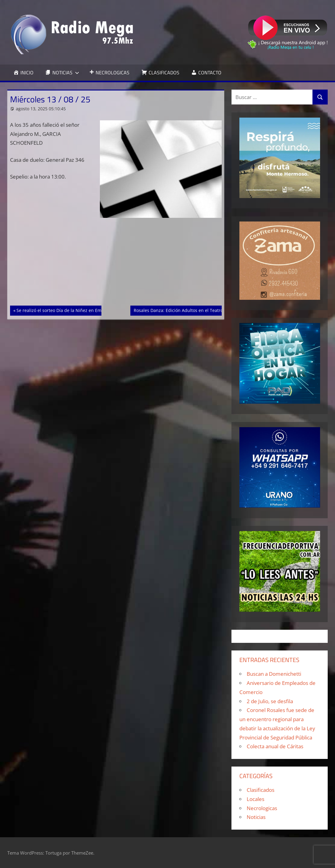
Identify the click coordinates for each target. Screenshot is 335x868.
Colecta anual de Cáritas (275, 746)
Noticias (256, 817)
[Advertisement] (116, 260)
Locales (256, 799)
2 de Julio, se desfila (270, 701)
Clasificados (261, 790)
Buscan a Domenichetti (274, 674)
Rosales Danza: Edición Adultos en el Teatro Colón (185, 310)
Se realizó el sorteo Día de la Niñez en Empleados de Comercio (80, 310)
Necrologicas (262, 808)
